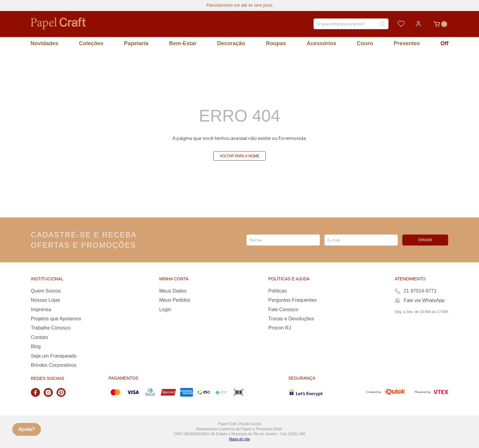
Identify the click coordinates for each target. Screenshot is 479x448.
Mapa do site (240, 439)
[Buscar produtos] (382, 24)
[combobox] (351, 24)
